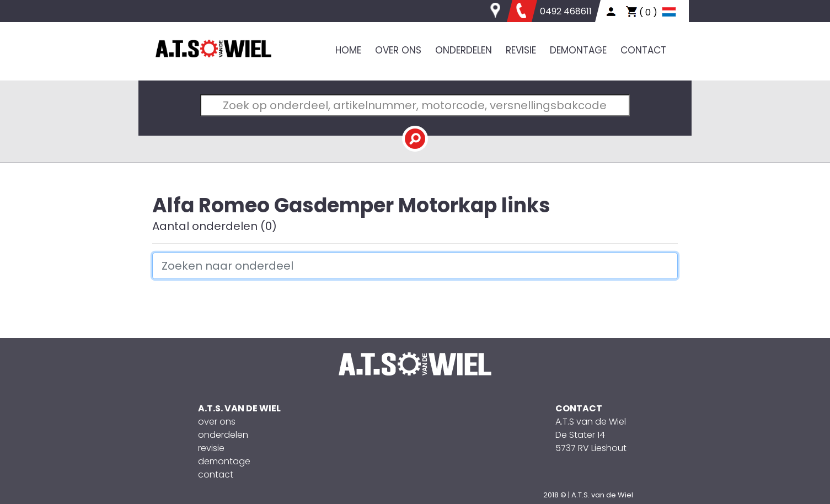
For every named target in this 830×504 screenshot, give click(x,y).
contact (216, 474)
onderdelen (223, 435)
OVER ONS (398, 50)
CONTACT (643, 50)
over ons (217, 422)
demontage (224, 461)
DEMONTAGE (578, 50)
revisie (211, 448)
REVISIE (521, 50)
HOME (348, 50)
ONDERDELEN (464, 50)
